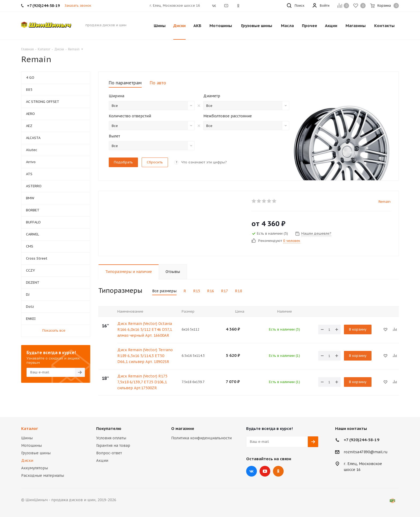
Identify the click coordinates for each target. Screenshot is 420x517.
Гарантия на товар (113, 445)
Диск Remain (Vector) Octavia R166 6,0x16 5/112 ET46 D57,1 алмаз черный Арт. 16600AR (145, 329)
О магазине (183, 428)
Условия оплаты (111, 438)
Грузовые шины (36, 453)
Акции (102, 460)
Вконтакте (252, 471)
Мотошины (31, 445)
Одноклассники (278, 471)
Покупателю (109, 428)
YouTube (265, 471)
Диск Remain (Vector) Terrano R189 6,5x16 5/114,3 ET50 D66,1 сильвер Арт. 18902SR (145, 356)
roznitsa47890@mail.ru (366, 452)
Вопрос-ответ (109, 453)
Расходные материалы (43, 475)
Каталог (30, 428)
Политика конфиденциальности (201, 438)
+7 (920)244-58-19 (361, 440)
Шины (27, 438)
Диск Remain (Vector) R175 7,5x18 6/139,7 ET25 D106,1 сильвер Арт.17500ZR (142, 382)
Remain (385, 202)
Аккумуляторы (35, 468)
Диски (27, 460)
